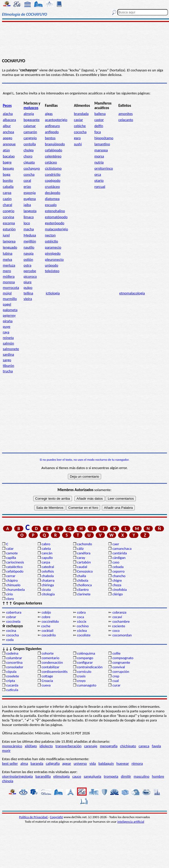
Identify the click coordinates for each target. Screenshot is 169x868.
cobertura (14, 612)
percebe (30, 271)
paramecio (53, 247)
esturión (9, 229)
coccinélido (50, 621)
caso (116, 562)
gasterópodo (54, 223)
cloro (10, 599)
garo (77, 138)
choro (28, 156)
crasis (81, 676)
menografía (109, 746)
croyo (81, 681)
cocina (11, 631)
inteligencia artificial (131, 822)
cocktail (47, 631)
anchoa (8, 132)
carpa (7, 193)
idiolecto (46, 746)
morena (9, 282)
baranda (37, 763)
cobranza (119, 612)
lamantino (102, 144)
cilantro (83, 590)
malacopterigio (56, 229)
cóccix (82, 621)
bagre (7, 162)
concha (29, 174)
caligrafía (53, 763)
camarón (30, 132)
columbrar (14, 658)
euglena (30, 199)
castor (99, 120)
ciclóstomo (53, 168)
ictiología (53, 293)
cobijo (46, 612)
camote (12, 553)
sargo (7, 360)
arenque (9, 144)
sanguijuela (92, 776)
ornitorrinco (104, 168)
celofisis (48, 571)
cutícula (12, 690)
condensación (52, 662)
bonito (8, 180)
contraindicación (90, 667)
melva (7, 259)
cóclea (82, 631)
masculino (141, 776)
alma (24, 763)
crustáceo (52, 187)
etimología (61, 776)
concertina (14, 662)
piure (28, 282)
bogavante (32, 120)
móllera (9, 276)
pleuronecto (54, 259)
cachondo (84, 544)
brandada (81, 114)
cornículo (84, 672)
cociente (118, 626)
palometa (10, 310)
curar (117, 685)
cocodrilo (49, 635)
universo (80, 763)
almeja (29, 114)
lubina (8, 253)
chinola (8, 781)
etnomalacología (132, 293)
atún (6, 150)
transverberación (69, 746)
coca (81, 617)
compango (85, 658)
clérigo (118, 594)
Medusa (30, 235)
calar (10, 549)
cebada (118, 567)
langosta (30, 211)
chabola (48, 576)
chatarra (48, 580)
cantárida (120, 553)
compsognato (123, 658)
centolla (30, 144)
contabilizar (50, 667)
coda (10, 640)
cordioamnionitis (54, 672)
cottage (47, 676)
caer (116, 544)
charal (7, 205)
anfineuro (52, 126)
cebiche (80, 126)
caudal (82, 567)
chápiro (12, 580)
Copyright (56, 817)
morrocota (11, 288)
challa (81, 576)
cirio (9, 594)
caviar (79, 120)
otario (99, 180)
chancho (119, 576)
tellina (28, 293)
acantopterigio (56, 120)
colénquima (86, 653)
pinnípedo (53, 253)
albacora (9, 120)
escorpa (9, 223)
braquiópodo (55, 144)
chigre (117, 580)
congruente (121, 662)
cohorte (48, 653)
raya (6, 332)
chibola (83, 580)
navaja (29, 253)
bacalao (9, 156)
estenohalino (55, 211)
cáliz (80, 549)
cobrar (11, 617)
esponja (30, 193)
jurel (6, 235)
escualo (51, 205)
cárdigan (119, 558)
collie (117, 653)
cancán (47, 553)
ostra (27, 265)
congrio (9, 211)
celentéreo (53, 156)
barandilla (43, 776)
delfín (99, 126)
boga (7, 174)
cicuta (46, 590)
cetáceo (51, 162)
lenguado (10, 247)
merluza (9, 265)
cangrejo (30, 138)
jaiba (27, 205)
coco (116, 631)
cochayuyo (32, 168)
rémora (137, 763)
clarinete (84, 594)
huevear (123, 763)
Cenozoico (85, 571)
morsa (99, 156)
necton (50, 235)
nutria (99, 162)
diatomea (52, 199)
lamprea (9, 241)
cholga (29, 150)
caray (81, 558)
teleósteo (52, 271)
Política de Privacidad (34, 817)
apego (7, 138)
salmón (8, 343)
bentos (50, 138)
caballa (8, 187)
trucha (8, 371)
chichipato (128, 746)
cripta (11, 681)
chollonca (84, 585)
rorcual (100, 187)
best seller (10, 763)
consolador (15, 667)
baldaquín (106, 763)
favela (156, 746)
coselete (13, 676)
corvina (8, 217)
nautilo (29, 247)
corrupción (121, 672)
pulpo (28, 288)
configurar (85, 662)
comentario (50, 658)
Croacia (47, 681)
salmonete (11, 349)
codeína (12, 653)
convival (119, 667)
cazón (7, 199)
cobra (81, 612)
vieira (28, 299)
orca (98, 174)
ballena (100, 114)
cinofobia (120, 590)
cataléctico (14, 567)
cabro (46, 544)
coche (46, 626)
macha (29, 229)
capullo (47, 558)
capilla (11, 558)
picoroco (30, 276)
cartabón (84, 562)
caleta (46, 549)
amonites (126, 114)
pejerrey (9, 315)
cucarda (12, 685)
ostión (28, 259)
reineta (8, 338)
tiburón (8, 366)
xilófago (31, 746)
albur (7, 126)
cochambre (121, 621)
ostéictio (51, 241)
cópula (11, 672)
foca (98, 132)
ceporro (119, 571)
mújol (7, 293)
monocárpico (12, 746)
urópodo (51, 265)
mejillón (30, 241)
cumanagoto (87, 685)
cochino (83, 626)
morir (6, 751)
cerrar (11, 576)
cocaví (117, 617)
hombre (158, 776)
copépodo (53, 180)
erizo (27, 187)
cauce (77, 776)
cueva (46, 685)
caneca (144, 746)
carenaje (91, 746)
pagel (7, 304)
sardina (8, 354)
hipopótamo (104, 138)
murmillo (10, 299)
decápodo (52, 193)
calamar (30, 126)
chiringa (48, 585)
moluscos (31, 108)
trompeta (111, 776)
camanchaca (122, 549)
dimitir (126, 776)
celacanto (126, 120)
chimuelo (13, 585)
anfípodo (52, 132)
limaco (29, 217)
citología (48, 594)
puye (7, 327)
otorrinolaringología (17, 776)
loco (27, 223)
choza (117, 585)
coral (27, 180)
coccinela (13, 621)
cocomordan (122, 635)
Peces (7, 106)
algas (49, 114)
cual (116, 681)
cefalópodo (53, 150)
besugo (8, 168)
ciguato (29, 162)
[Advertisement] (85, 40)
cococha (80, 132)
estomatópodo (56, 217)
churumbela (15, 590)
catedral (48, 567)
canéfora (84, 553)
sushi (78, 144)
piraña (8, 321)
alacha (8, 114)
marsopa (101, 150)
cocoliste (84, 635)
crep (116, 676)
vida (93, 763)
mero (7, 271)
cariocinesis (15, 562)
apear (67, 763)
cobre (46, 617)
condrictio (53, 174)
